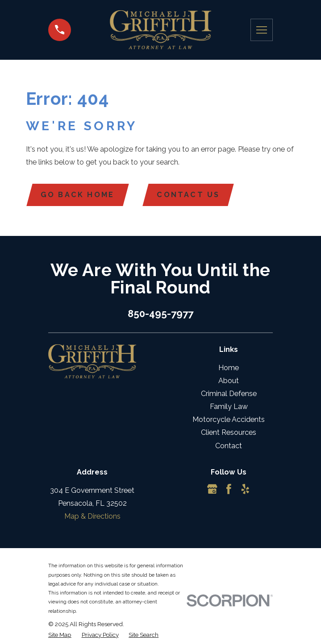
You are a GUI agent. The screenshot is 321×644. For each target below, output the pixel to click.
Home (229, 368)
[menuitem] (60, 635)
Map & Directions (92, 517)
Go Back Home (78, 195)
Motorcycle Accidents (229, 420)
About (229, 381)
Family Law (229, 407)
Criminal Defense (229, 394)
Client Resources (229, 433)
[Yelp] (245, 489)
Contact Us (189, 195)
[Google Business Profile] (212, 489)
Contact (229, 446)
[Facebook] (229, 489)
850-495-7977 (160, 314)
